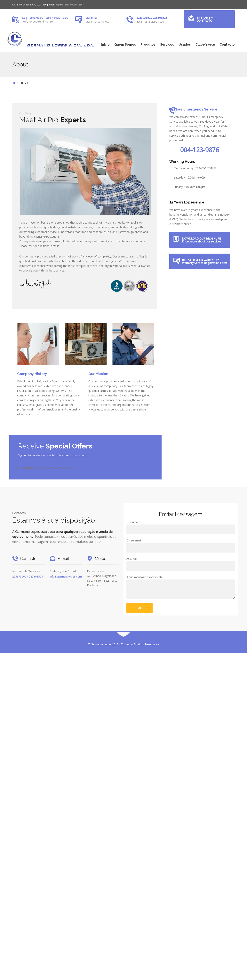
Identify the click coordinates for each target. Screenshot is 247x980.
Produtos (148, 45)
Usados (185, 45)
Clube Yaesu (205, 45)
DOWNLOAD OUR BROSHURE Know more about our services (202, 240)
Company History (32, 374)
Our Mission (98, 374)
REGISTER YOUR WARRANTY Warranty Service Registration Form (204, 261)
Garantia (91, 18)
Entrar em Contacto (205, 19)
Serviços (167, 45)
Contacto (227, 45)
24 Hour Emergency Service (193, 109)
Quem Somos (125, 45)
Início (105, 45)
